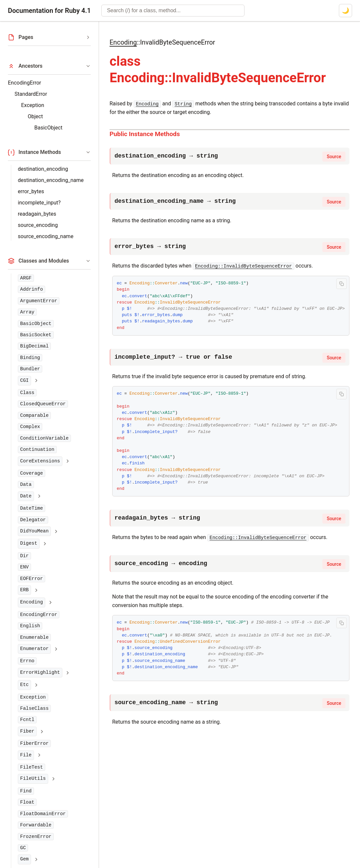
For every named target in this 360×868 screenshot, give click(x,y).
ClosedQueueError (43, 404)
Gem (24, 859)
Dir (24, 556)
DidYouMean (34, 531)
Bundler (30, 369)
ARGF (26, 278)
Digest (29, 543)
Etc (24, 685)
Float (27, 802)
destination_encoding (43, 169)
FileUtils (33, 778)
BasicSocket (36, 335)
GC (23, 848)
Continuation (37, 450)
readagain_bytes (37, 214)
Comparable (34, 416)
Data (26, 485)
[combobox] (173, 11)
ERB (24, 590)
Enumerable (34, 637)
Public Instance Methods (145, 134)
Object (35, 116)
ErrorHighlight (40, 672)
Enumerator (34, 649)
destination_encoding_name (51, 180)
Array (27, 312)
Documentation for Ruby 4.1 (49, 11)
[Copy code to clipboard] (342, 284)
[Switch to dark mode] (345, 11)
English (30, 626)
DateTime (32, 508)
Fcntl (27, 720)
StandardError (31, 94)
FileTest (32, 767)
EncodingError (25, 83)
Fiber (27, 731)
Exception (33, 105)
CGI (24, 380)
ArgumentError (39, 301)
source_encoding (38, 225)
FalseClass (34, 708)
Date (26, 496)
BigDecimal (34, 346)
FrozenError (36, 837)
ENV (24, 567)
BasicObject (48, 128)
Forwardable (36, 825)
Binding (30, 358)
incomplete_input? (39, 203)
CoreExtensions (40, 461)
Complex (30, 427)
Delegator (33, 520)
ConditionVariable (44, 438)
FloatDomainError (43, 814)
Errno (27, 661)
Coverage (32, 473)
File (26, 755)
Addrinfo (32, 289)
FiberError (34, 743)
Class (27, 393)
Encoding (32, 602)
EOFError (32, 579)
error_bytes (31, 191)
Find (26, 791)
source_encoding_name (46, 236)
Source (334, 157)
